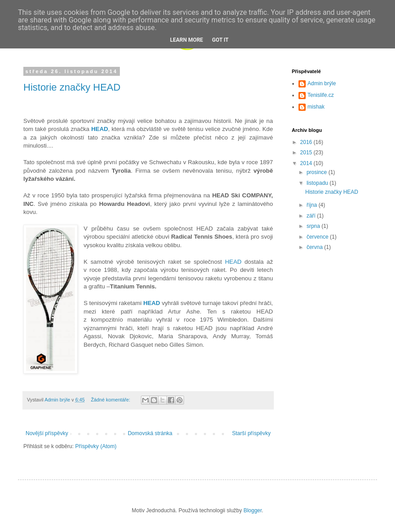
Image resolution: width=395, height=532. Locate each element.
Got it (220, 40)
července (318, 237)
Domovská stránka (150, 433)
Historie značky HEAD (72, 87)
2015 (307, 153)
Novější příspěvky (47, 433)
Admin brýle (322, 83)
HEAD (232, 262)
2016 (307, 142)
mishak (316, 107)
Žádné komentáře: (111, 400)
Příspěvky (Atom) (96, 446)
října (313, 205)
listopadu (318, 183)
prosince (318, 172)
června (315, 247)
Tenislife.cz (321, 95)
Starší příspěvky (251, 433)
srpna (314, 226)
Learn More (187, 40)
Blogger (252, 510)
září (312, 216)
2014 (307, 163)
